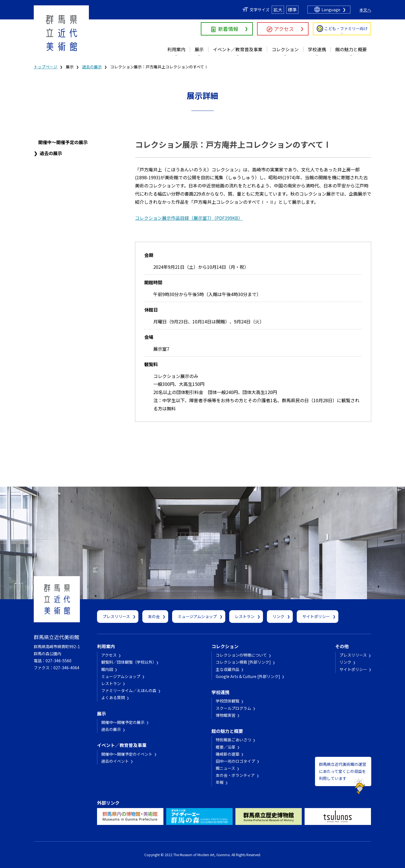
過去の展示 (92, 67)
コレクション (285, 49)
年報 (220, 782)
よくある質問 (113, 697)
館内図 (107, 669)
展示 (199, 49)
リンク (278, 616)
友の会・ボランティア (235, 775)
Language (331, 10)
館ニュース (225, 768)
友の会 (154, 616)
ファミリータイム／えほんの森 (129, 690)
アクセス (284, 29)
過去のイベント (115, 761)
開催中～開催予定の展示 (63, 142)
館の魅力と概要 (351, 49)
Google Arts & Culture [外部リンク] (248, 676)
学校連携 (317, 49)
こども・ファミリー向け (346, 28)
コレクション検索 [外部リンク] (243, 662)
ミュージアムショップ (197, 616)
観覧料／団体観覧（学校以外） (128, 662)
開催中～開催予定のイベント (127, 754)
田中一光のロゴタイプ (235, 761)
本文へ (365, 10)
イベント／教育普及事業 (238, 49)
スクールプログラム (233, 708)
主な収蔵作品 (228, 669)
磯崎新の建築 (228, 754)
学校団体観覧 (228, 701)
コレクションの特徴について (241, 655)
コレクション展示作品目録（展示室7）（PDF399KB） (189, 218)
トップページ (46, 67)
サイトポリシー (316, 616)
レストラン (245, 616)
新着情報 (228, 29)
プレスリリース (116, 616)
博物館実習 (226, 715)
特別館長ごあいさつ (233, 740)
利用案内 (176, 49)
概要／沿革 (226, 747)
